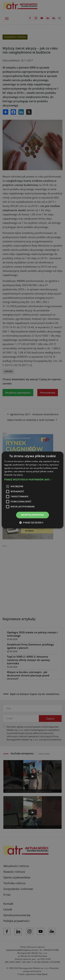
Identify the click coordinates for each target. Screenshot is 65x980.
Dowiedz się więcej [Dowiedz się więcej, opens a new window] (14, 475)
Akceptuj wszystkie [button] (32, 515)
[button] (33, 480)
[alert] (32, 490)
